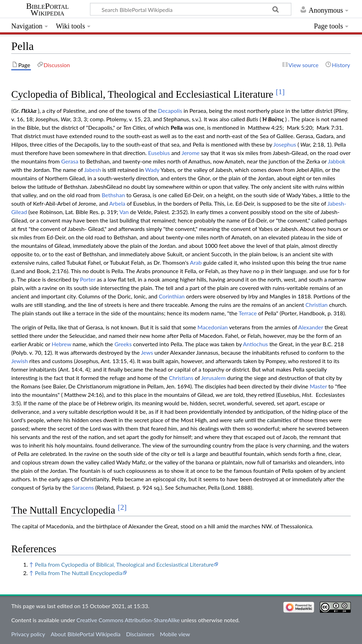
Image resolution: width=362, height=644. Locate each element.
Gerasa (70, 161)
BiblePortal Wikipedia (47, 9)
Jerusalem (213, 378)
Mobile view (175, 634)
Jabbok (337, 161)
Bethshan (113, 195)
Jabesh (92, 170)
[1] (280, 92)
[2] (122, 507)
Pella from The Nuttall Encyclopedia (79, 573)
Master (318, 386)
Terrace (248, 313)
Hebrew (61, 344)
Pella (177, 127)
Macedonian (213, 327)
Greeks (123, 344)
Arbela (117, 203)
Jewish (20, 361)
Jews (147, 352)
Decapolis (170, 111)
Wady (152, 170)
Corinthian (172, 296)
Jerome (191, 153)
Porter (88, 279)
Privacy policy (28, 634)
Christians (181, 378)
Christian (316, 305)
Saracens (83, 487)
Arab (196, 262)
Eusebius (159, 153)
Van (124, 212)
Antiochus (255, 344)
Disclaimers (140, 634)
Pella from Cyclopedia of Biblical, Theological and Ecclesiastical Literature (124, 564)
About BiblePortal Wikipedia (85, 634)
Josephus (285, 144)
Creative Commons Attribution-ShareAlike (128, 620)
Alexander (311, 327)
